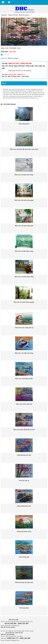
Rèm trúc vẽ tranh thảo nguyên (24, 302)
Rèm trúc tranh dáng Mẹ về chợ (24, 430)
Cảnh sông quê (24, 557)
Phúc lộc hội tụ (24, 481)
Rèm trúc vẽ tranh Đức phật (24, 277)
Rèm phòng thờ (24, 124)
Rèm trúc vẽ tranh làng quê (24, 226)
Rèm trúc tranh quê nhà (24, 404)
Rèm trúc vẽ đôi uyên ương (24, 251)
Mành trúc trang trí (24, 15)
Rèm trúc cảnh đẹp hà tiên (24, 379)
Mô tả (4, 83)
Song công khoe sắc (24, 506)
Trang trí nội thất (13, 15)
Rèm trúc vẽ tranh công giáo (24, 200)
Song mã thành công (24, 531)
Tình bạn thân (24, 608)
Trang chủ (4, 15)
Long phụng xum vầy (24, 455)
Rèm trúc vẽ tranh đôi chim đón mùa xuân (24, 149)
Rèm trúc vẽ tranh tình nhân (24, 175)
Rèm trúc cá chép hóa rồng (24, 353)
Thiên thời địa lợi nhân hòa (24, 582)
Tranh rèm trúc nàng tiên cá (24, 328)
